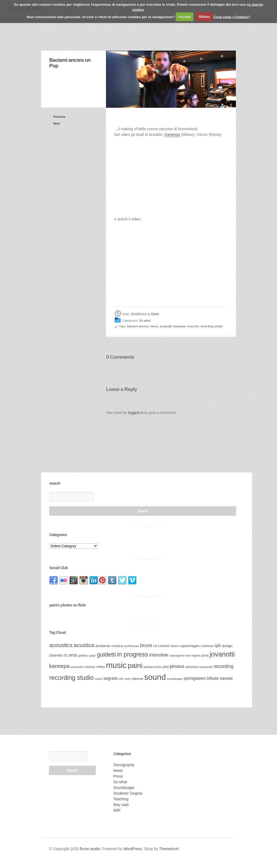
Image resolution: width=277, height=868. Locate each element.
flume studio (90, 849)
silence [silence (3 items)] (137, 679)
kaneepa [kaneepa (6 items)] (59, 666)
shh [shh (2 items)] (121, 679)
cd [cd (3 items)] (155, 646)
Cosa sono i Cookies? (232, 17)
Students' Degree (128, 793)
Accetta (184, 17)
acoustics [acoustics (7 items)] (61, 645)
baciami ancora (138, 326)
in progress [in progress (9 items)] (133, 654)
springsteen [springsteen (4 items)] (194, 678)
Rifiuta (204, 17)
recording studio (212, 326)
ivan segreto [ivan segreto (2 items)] (193, 655)
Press (118, 776)
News (118, 771)
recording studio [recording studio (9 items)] (71, 678)
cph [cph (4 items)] (217, 646)
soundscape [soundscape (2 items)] (175, 679)
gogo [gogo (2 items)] (93, 655)
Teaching (121, 799)
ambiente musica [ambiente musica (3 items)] (109, 646)
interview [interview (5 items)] (159, 655)
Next (55, 123)
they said (121, 805)
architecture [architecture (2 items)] (131, 646)
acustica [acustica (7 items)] (84, 645)
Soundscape (124, 788)
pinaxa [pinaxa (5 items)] (177, 666)
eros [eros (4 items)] (73, 655)
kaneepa (179, 326)
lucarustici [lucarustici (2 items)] (77, 667)
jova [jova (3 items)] (205, 655)
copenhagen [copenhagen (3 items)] (189, 646)
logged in (136, 413)
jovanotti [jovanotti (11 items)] (222, 654)
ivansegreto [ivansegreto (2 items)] (177, 655)
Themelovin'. (170, 849)
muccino (193, 326)
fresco (154, 326)
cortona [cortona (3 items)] (207, 646)
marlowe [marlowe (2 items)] (90, 667)
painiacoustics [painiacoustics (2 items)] (152, 667)
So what (145, 321)
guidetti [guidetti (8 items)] (106, 655)
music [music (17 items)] (116, 665)
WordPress (133, 849)
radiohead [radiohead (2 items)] (191, 667)
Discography (124, 765)
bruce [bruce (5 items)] (146, 645)
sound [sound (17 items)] (155, 677)
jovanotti (166, 326)
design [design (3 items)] (227, 646)
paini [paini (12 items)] (135, 665)
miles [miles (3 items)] (101, 667)
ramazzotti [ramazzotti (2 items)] (205, 667)
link (54, 580)
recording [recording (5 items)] (223, 666)
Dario (155, 314)
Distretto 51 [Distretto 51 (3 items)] (59, 655)
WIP (117, 810)
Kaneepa (172, 135)
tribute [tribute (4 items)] (213, 678)
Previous (55, 117)
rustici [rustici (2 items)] (98, 679)
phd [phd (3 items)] (166, 667)
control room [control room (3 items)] (168, 646)
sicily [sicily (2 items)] (128, 679)
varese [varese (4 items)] (226, 678)
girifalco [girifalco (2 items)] (83, 655)
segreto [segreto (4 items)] (111, 678)
